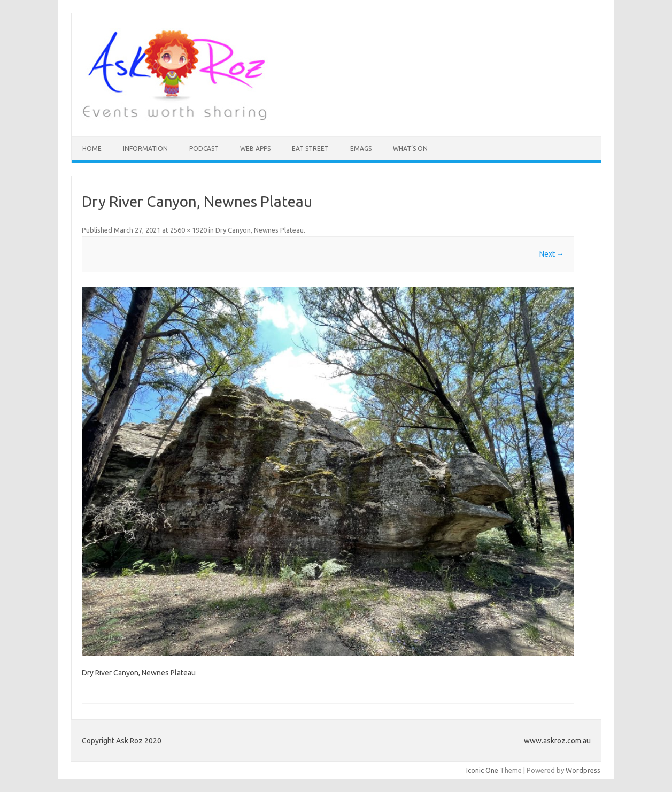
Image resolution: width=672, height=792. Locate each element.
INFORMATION (145, 148)
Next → (552, 254)
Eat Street (310, 148)
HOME (92, 148)
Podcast (204, 148)
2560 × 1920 (188, 230)
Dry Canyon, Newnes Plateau (260, 230)
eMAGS (361, 148)
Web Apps (255, 148)
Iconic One (482, 770)
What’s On (410, 148)
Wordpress (583, 770)
